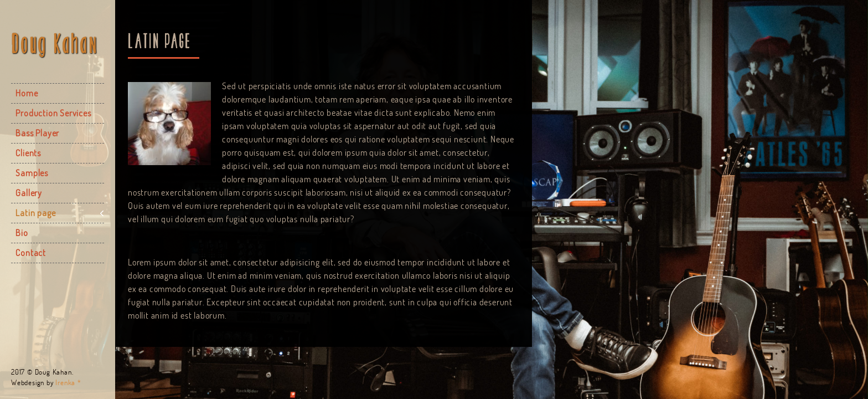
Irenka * (68, 382)
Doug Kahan (55, 44)
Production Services (53, 113)
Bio (22, 233)
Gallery (29, 193)
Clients (28, 153)
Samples (32, 173)
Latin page (35, 213)
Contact (31, 253)
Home (27, 93)
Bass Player (37, 133)
